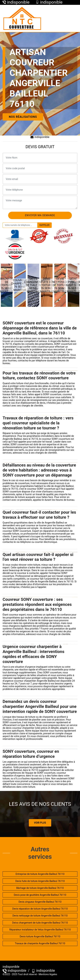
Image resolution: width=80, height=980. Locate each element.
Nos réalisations (23, 117)
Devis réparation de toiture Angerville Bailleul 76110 (40, 909)
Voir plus (40, 823)
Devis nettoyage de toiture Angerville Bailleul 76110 (40, 916)
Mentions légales (48, 974)
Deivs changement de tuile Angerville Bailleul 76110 (40, 923)
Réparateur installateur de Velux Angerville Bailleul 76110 (40, 930)
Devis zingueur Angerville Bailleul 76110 (40, 902)
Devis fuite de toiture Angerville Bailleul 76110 (40, 881)
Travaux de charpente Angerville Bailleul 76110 (40, 943)
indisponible (40, 137)
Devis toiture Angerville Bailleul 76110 (40, 936)
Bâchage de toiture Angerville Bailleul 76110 (40, 888)
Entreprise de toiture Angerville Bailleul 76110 (40, 874)
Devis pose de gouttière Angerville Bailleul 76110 (40, 895)
